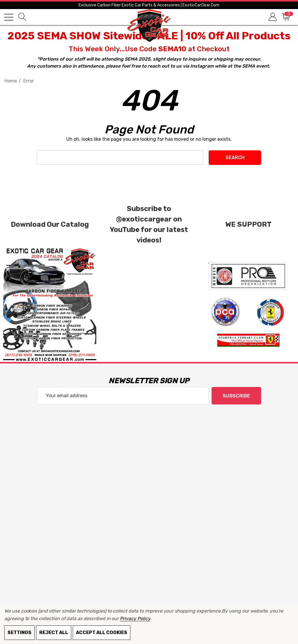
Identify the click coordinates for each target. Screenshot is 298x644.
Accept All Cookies (102, 632)
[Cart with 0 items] (286, 17)
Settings (19, 632)
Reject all (54, 632)
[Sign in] (272, 17)
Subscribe (236, 396)
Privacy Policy (135, 619)
